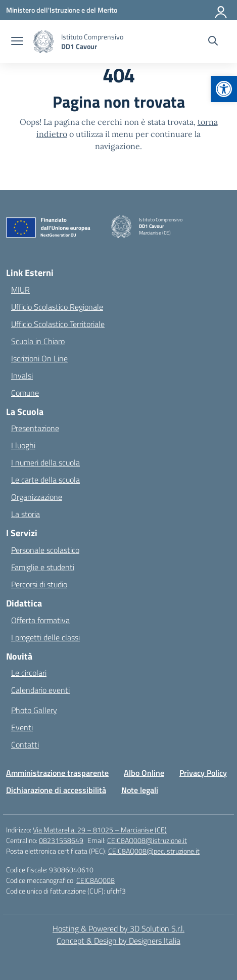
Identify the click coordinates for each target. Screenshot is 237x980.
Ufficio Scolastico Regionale (57, 307)
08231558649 (61, 840)
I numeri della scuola (45, 462)
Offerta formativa (40, 620)
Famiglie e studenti (43, 567)
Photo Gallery (34, 710)
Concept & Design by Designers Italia (118, 941)
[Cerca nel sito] (213, 42)
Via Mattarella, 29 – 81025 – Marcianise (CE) (100, 830)
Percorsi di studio (39, 584)
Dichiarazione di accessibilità (56, 790)
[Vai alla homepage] (92, 41)
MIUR (20, 290)
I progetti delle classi (45, 637)
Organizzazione (37, 497)
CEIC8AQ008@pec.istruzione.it (154, 851)
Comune (25, 393)
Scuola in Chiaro (38, 341)
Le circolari (29, 673)
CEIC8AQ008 (96, 880)
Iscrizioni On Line (39, 358)
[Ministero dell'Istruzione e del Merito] (62, 10)
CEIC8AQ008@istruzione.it (147, 840)
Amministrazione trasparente (57, 773)
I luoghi (23, 445)
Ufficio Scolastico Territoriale (58, 324)
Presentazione (35, 428)
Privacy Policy (203, 773)
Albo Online (144, 773)
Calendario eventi (40, 690)
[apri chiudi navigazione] (17, 42)
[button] (224, 89)
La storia (26, 514)
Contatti (25, 744)
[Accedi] (221, 10)
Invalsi (22, 376)
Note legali (140, 790)
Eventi (22, 727)
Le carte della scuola (45, 480)
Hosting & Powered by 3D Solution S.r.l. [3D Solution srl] (118, 928)
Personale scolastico (45, 550)
